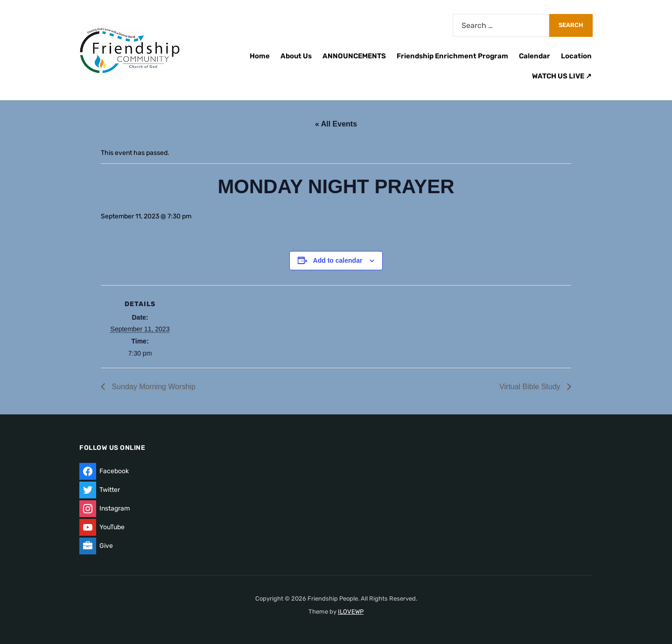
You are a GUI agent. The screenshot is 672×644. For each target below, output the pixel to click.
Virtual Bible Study (531, 387)
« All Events (336, 124)
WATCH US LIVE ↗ (562, 76)
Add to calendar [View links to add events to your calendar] (338, 260)
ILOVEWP (351, 612)
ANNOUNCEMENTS (354, 56)
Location (576, 56)
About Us (296, 56)
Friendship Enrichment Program (452, 56)
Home (260, 56)
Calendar (535, 56)
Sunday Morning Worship (153, 387)
